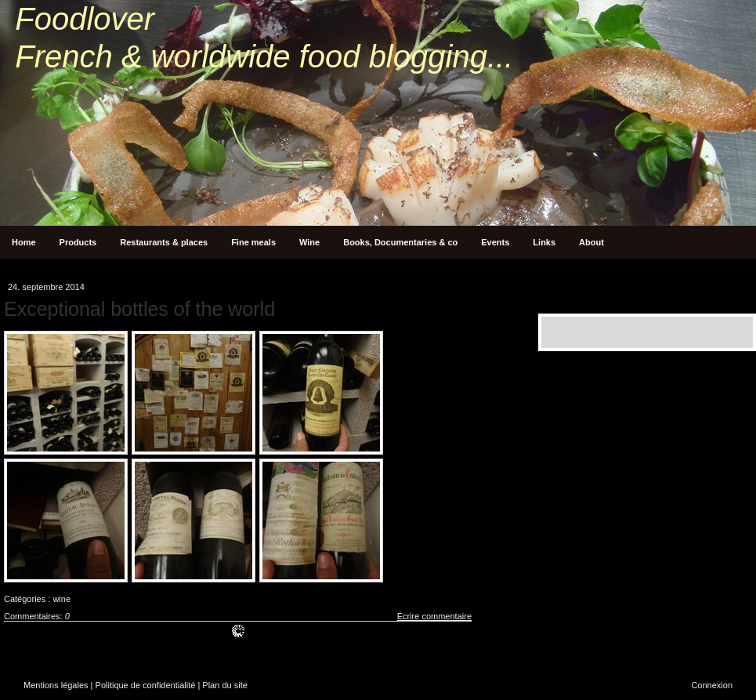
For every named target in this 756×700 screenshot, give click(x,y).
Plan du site (224, 685)
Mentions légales (56, 685)
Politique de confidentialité (146, 685)
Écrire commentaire (434, 616)
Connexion (712, 685)
